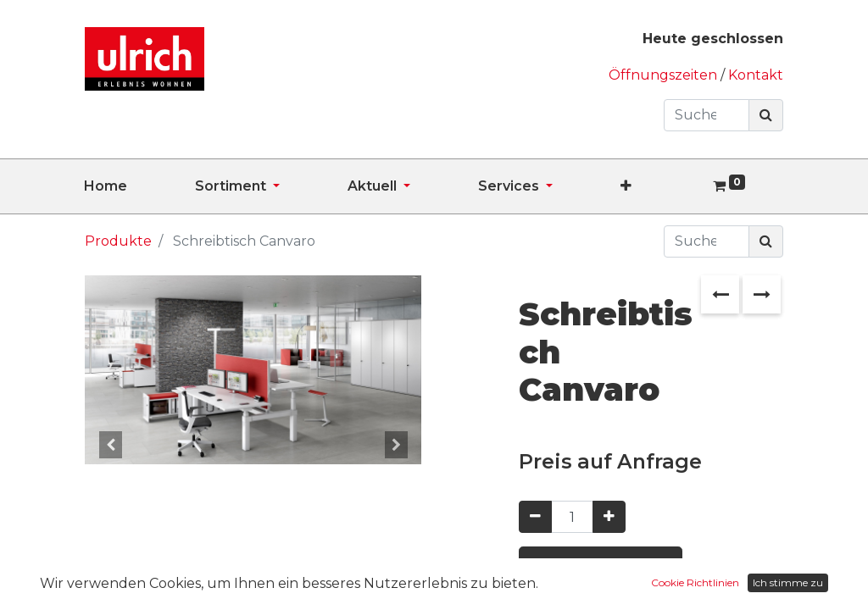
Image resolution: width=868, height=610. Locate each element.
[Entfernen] (535, 517)
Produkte (118, 241)
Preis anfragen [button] (601, 567)
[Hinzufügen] (609, 517)
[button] (660, 186)
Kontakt (756, 75)
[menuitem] (139, 186)
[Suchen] (766, 115)
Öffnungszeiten (665, 75)
